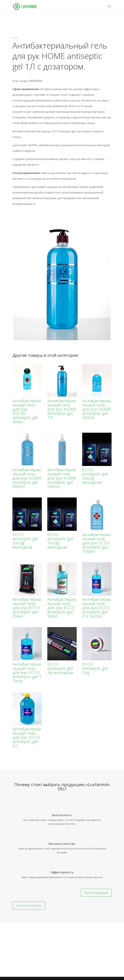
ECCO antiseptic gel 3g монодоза (60, 668)
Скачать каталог (29, 905)
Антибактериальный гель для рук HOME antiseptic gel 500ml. (27, 478)
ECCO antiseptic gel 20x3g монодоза (25, 541)
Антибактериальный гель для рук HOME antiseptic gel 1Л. (62, 409)
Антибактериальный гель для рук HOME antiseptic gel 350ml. (97, 409)
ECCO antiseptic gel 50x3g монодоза (95, 476)
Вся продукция (96, 893)
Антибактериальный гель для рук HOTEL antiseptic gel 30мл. (27, 411)
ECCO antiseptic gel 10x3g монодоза (60, 541)
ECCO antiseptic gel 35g (95, 668)
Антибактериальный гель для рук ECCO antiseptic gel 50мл (62, 608)
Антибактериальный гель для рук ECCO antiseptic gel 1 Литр (27, 672)
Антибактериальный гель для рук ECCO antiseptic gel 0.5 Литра (96, 608)
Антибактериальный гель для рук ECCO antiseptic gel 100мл (96, 543)
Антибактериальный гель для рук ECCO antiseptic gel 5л (27, 737)
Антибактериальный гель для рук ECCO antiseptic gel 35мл (27, 608)
